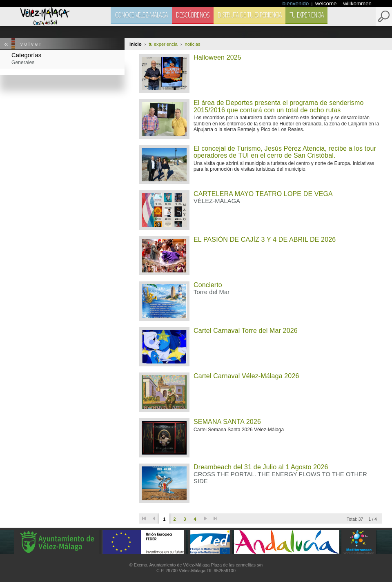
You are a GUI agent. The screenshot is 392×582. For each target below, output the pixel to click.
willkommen (357, 3)
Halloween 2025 (217, 57)
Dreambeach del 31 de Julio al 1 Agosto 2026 (261, 467)
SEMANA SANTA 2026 (227, 422)
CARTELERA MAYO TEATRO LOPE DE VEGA (263, 194)
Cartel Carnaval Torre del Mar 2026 (246, 331)
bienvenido (296, 3)
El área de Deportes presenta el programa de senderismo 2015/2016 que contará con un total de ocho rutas (278, 106)
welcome (327, 3)
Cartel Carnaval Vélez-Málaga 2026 (246, 376)
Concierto (208, 285)
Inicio (136, 44)
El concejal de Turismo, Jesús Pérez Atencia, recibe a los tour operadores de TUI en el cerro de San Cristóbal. (285, 152)
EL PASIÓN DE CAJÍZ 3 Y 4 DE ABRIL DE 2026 (265, 240)
